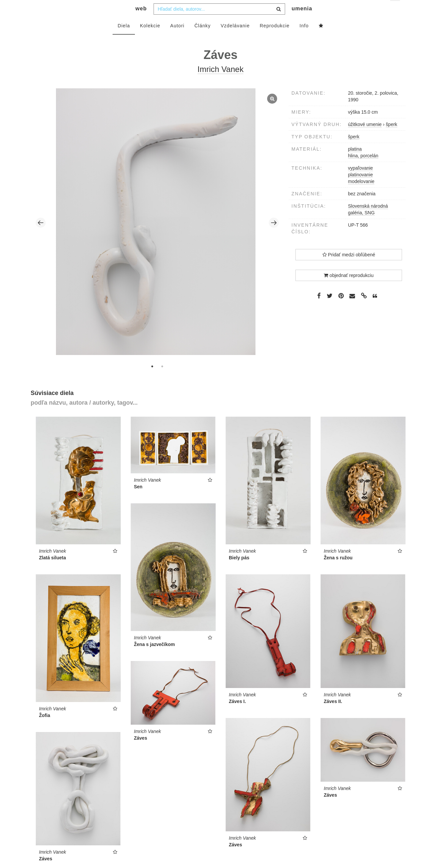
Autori (177, 39)
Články (203, 39)
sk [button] (396, 10)
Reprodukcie (275, 39)
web (141, 22)
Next (274, 236)
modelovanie (361, 195)
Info (304, 39)
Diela (124, 39)
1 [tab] (152, 380)
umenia (302, 22)
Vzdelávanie (235, 39)
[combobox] (219, 22)
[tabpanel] (157, 236)
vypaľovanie (361, 181)
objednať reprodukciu (349, 289)
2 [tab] (162, 380)
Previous (41, 236)
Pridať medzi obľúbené (349, 268)
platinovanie (361, 188)
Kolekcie (150, 39)
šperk (354, 150)
